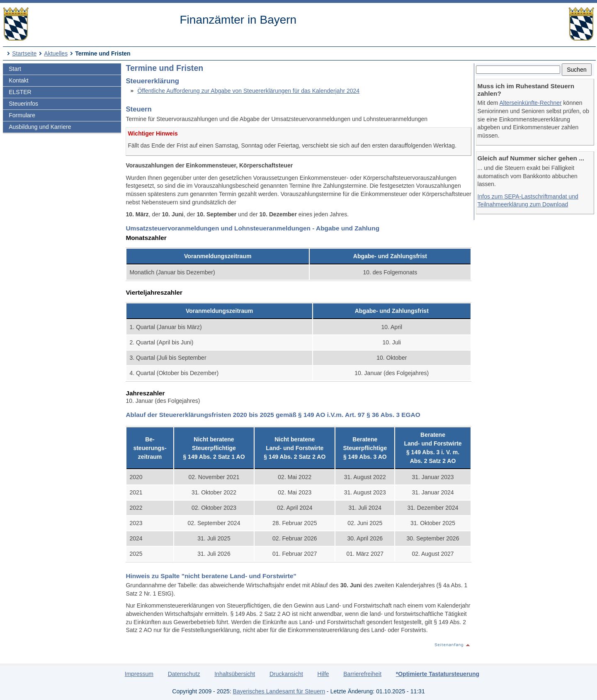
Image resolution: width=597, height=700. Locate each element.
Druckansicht (286, 674)
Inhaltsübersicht (235, 674)
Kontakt (18, 80)
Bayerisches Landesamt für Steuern (279, 691)
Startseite (24, 53)
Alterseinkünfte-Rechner (531, 103)
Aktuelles (56, 53)
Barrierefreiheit (362, 674)
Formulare (22, 115)
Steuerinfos (23, 104)
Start (15, 69)
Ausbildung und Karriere (40, 127)
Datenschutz (184, 674)
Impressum (139, 674)
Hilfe (323, 674)
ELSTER (20, 92)
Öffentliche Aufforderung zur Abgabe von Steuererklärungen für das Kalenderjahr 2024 (248, 91)
